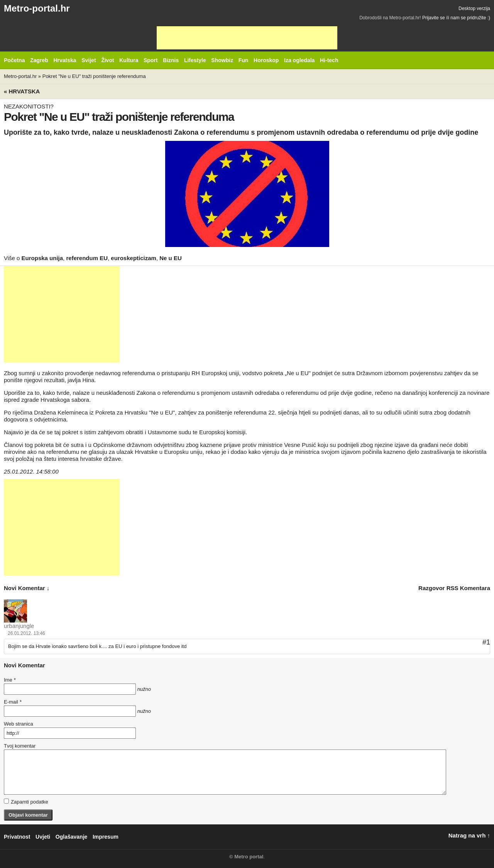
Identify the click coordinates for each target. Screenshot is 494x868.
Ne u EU (171, 258)
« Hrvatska (22, 91)
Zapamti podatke (26, 802)
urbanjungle (19, 626)
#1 (486, 642)
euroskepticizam (134, 258)
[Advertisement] (247, 38)
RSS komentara (468, 588)
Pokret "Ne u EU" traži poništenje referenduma (94, 76)
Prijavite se (434, 18)
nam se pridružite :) (470, 18)
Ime (10, 680)
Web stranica (19, 724)
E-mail (13, 702)
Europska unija (42, 258)
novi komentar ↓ (27, 588)
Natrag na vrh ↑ (469, 835)
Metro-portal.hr (37, 8)
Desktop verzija (474, 8)
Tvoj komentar (20, 746)
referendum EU (87, 258)
